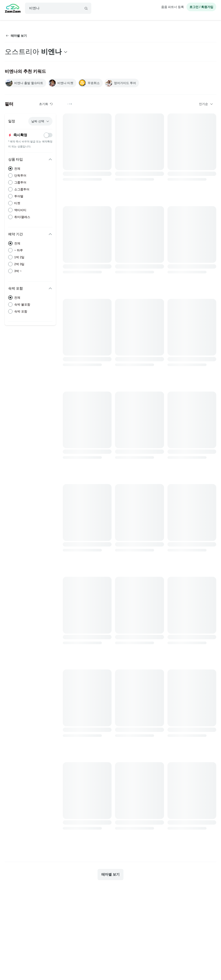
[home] (13, 9)
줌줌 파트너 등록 (173, 7)
